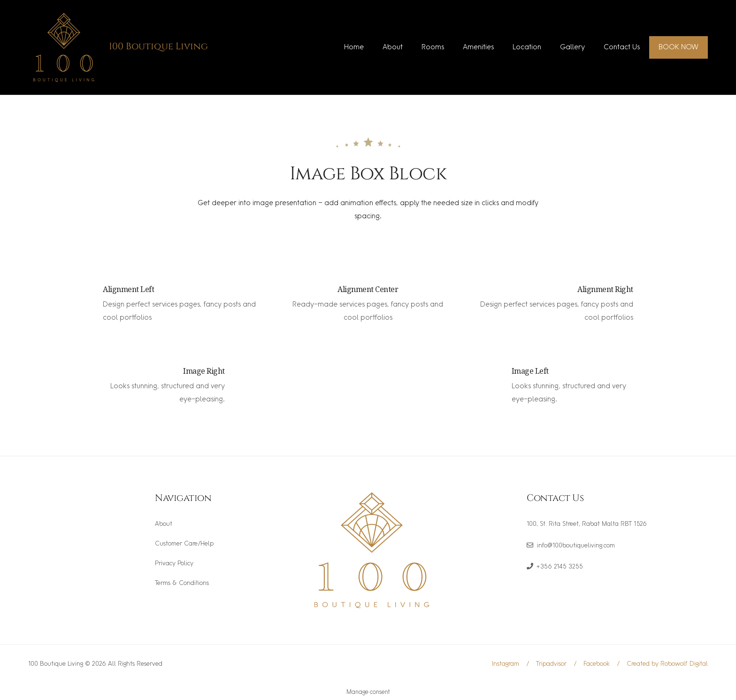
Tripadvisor (551, 664)
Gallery (572, 47)
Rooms (433, 47)
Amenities (478, 47)
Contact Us (622, 47)
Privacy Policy (174, 564)
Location (527, 47)
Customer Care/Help (184, 544)
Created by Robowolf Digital (667, 664)
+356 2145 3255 (560, 567)
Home (354, 47)
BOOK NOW (678, 47)
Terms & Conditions (182, 583)
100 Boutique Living (158, 46)
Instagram (506, 664)
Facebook (597, 664)
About (393, 47)
